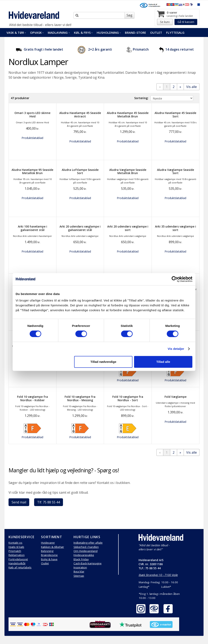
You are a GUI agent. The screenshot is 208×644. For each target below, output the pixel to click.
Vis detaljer (176, 349)
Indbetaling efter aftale (88, 543)
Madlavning (59, 33)
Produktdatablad (32, 138)
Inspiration (80, 567)
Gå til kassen (186, 22)
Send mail (19, 502)
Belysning (47, 551)
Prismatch (141, 49)
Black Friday (81, 559)
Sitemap (79, 576)
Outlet (156, 33)
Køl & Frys (83, 33)
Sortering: (141, 98)
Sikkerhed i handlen (86, 547)
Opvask (37, 33)
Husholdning (109, 33)
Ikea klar (79, 571)
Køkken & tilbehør (53, 547)
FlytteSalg (175, 33)
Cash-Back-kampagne (88, 563)
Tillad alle (163, 362)
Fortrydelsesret (18, 559)
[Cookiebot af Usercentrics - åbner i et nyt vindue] (175, 279)
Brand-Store (135, 33)
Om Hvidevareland (86, 551)
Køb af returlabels (20, 567)
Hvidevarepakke (84, 555)
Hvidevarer (48, 543)
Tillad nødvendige (103, 362)
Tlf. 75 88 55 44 (49, 502)
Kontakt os (15, 543)
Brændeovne (49, 555)
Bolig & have (49, 559)
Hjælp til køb (16, 547)
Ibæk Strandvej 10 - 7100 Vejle (158, 575)
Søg (129, 15)
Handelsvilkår (17, 563)
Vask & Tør (16, 33)
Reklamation (17, 555)
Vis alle (192, 87)
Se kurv (165, 22)
